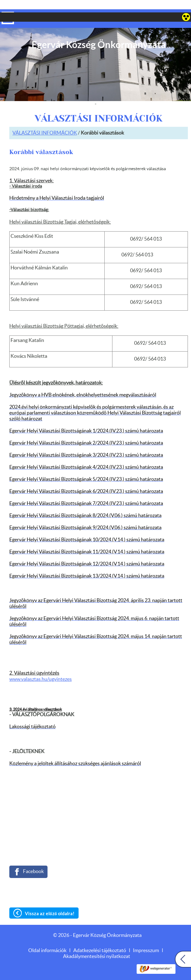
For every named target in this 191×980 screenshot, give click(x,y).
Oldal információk (47, 938)
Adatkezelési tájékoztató (100, 938)
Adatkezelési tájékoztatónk (35, 973)
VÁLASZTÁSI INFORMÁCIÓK (45, 121)
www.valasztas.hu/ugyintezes (41, 667)
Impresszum (146, 938)
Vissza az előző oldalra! (50, 901)
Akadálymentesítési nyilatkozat (97, 944)
